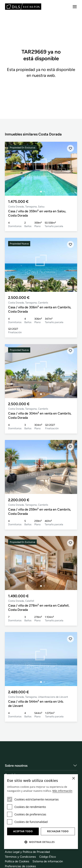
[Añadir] (70, 148)
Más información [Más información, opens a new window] (62, 791)
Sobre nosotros (16, 766)
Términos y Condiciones (20, 857)
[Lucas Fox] (23, 7)
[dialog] (41, 812)
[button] (41, 842)
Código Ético (47, 857)
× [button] (73, 779)
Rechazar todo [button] (58, 831)
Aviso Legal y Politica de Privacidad (27, 852)
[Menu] (75, 7)
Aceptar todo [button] (23, 831)
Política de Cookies (17, 861)
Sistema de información (48, 861)
